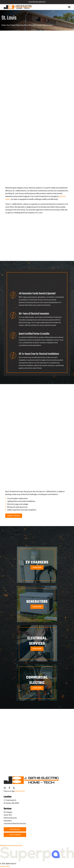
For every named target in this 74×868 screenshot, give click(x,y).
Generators (8, 821)
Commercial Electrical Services (15, 824)
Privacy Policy (5, 866)
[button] (69, 7)
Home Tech (8, 815)
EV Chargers (8, 812)
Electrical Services (10, 818)
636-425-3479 (20, 791)
